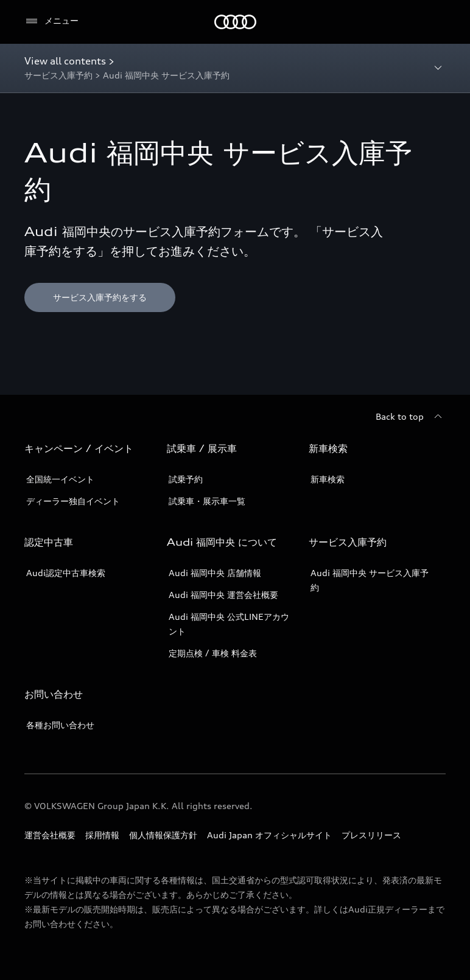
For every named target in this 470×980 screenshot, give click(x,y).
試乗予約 (186, 479)
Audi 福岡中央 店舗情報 (215, 573)
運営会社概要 (50, 835)
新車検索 (328, 479)
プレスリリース (371, 835)
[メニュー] (51, 21)
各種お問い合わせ (60, 725)
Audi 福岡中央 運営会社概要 (223, 595)
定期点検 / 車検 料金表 (213, 653)
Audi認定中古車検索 (66, 573)
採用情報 (102, 835)
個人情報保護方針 (163, 835)
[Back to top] (411, 417)
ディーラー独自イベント (73, 501)
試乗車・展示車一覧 (207, 501)
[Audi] (235, 22)
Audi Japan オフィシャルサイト (269, 835)
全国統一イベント (60, 479)
